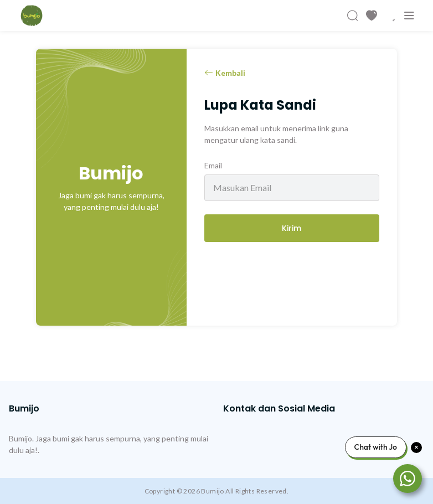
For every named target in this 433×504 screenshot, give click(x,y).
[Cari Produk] (353, 16)
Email (213, 165)
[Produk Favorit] (372, 16)
